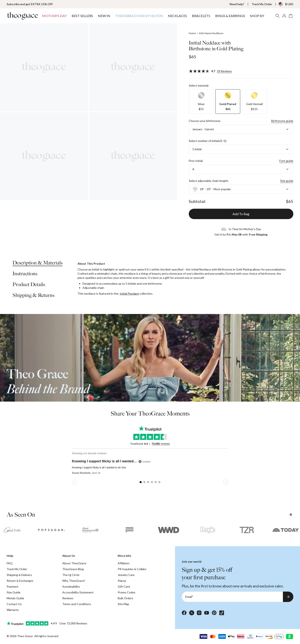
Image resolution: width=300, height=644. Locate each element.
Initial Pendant (129, 293)
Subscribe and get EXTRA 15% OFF (30, 4)
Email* (189, 597)
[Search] (277, 16)
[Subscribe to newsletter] (288, 597)
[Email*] (232, 597)
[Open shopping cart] (291, 16)
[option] (201, 102)
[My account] (284, 16)
